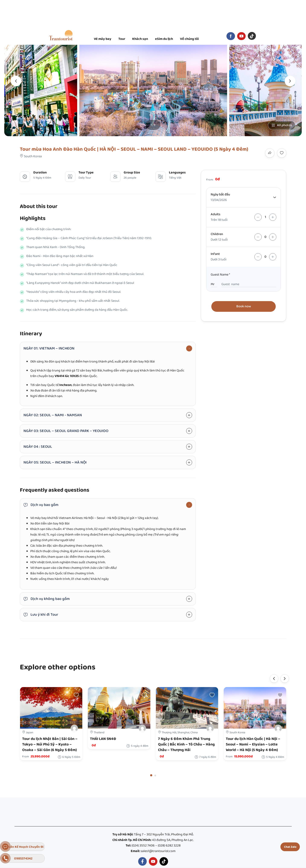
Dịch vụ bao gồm (41, 505)
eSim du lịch (164, 39)
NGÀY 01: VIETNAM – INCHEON (49, 348)
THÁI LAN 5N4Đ (103, 739)
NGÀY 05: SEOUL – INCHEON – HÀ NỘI (55, 462)
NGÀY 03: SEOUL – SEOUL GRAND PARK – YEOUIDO (66, 431)
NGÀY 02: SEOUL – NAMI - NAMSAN (53, 415)
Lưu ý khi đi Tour (41, 615)
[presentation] (16, 81)
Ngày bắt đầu (220, 194)
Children (217, 234)
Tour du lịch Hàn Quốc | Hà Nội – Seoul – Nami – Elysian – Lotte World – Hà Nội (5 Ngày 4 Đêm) (253, 744)
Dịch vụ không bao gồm (47, 599)
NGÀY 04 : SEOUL (38, 447)
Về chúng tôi (189, 39)
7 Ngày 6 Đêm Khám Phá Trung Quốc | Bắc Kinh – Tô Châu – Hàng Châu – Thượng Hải (186, 744)
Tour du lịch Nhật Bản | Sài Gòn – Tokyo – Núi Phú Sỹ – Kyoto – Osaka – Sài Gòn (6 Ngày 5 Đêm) (50, 744)
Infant (215, 254)
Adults (215, 214)
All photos (282, 125)
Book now (244, 306)
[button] (151, 775)
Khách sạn (140, 39)
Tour (122, 39)
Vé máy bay (103, 39)
